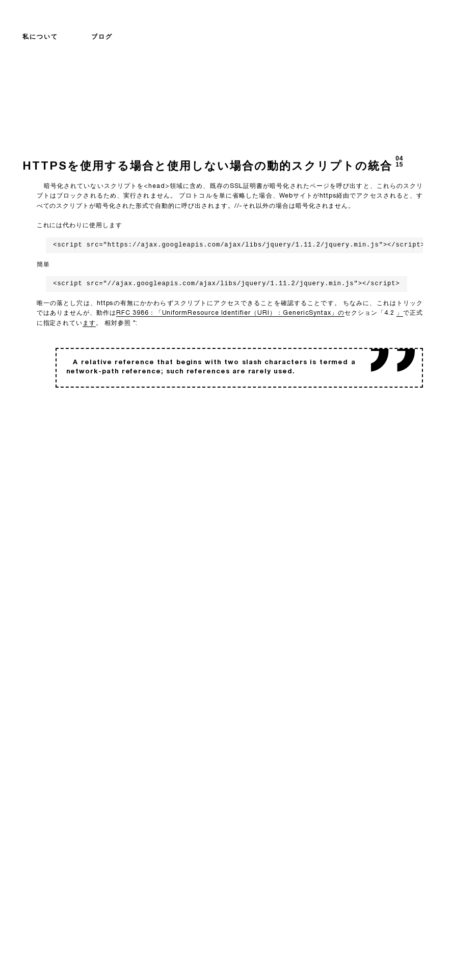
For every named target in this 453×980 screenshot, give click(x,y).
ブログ (102, 37)
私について (40, 37)
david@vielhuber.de (233, 950)
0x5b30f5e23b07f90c (233, 959)
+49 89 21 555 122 (228, 942)
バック (35, 433)
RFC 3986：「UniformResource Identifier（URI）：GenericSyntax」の (230, 313)
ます (89, 323)
